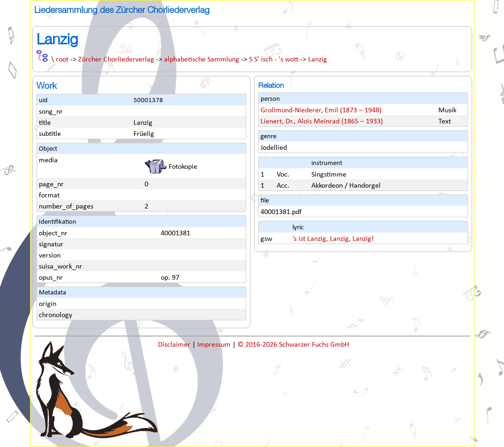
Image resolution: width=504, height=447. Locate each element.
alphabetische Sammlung (202, 60)
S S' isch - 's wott (274, 60)
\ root (60, 60)
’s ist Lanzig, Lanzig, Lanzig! (333, 239)
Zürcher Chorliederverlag (116, 60)
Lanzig (318, 60)
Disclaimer (175, 345)
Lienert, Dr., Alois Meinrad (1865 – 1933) (322, 122)
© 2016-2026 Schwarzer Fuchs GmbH (293, 345)
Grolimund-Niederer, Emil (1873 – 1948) (321, 110)
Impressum (215, 345)
